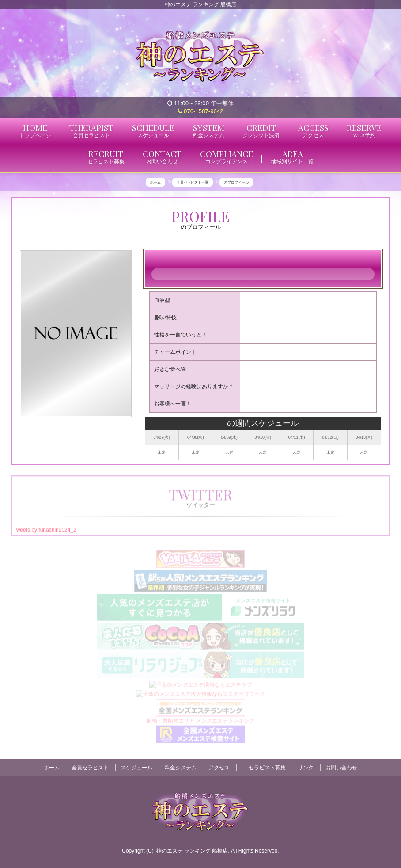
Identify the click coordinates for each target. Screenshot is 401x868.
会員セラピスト (90, 768)
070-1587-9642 (200, 111)
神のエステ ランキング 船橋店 (192, 851)
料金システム (181, 768)
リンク (306, 768)
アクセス (219, 768)
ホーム (52, 768)
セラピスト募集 (267, 768)
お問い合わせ (341, 768)
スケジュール (136, 768)
